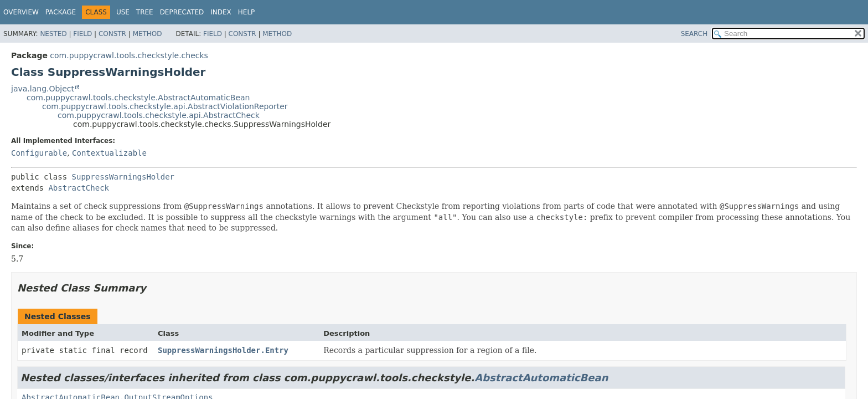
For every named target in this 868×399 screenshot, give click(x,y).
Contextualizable (109, 153)
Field (82, 34)
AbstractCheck (79, 188)
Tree (145, 12)
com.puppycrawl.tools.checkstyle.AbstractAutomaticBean (138, 98)
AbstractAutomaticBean (541, 378)
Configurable (39, 153)
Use (123, 12)
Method (148, 34)
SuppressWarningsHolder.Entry (223, 350)
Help (247, 12)
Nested (53, 34)
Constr (112, 34)
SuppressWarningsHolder (123, 177)
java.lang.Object (43, 89)
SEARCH (694, 34)
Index (221, 12)
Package (61, 12)
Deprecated (182, 12)
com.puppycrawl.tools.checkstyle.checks (129, 55)
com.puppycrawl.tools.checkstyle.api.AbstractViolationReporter (165, 106)
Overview (21, 12)
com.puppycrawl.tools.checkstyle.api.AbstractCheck (159, 115)
